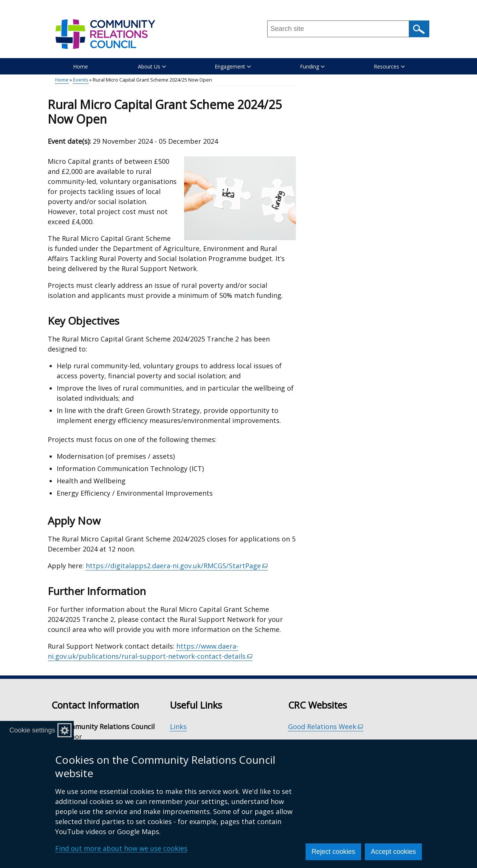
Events (81, 80)
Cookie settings (32, 730)
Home (80, 66)
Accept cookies (393, 852)
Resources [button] (389, 66)
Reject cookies (333, 852)
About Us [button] (152, 66)
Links (178, 726)
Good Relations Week (326, 727)
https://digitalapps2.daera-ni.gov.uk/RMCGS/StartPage (177, 566)
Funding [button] (312, 66)
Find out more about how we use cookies (121, 848)
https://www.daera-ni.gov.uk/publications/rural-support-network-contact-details (150, 651)
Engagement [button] (233, 66)
